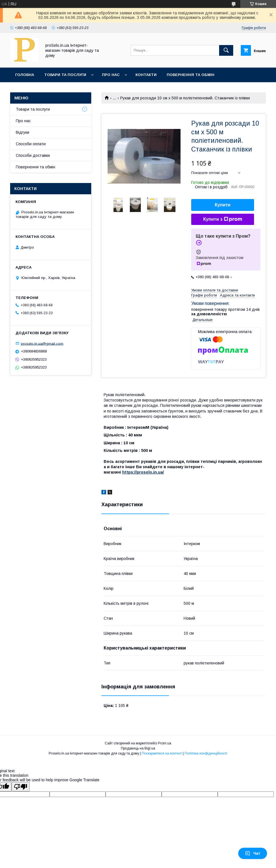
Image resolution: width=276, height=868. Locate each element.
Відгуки (23, 132)
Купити (223, 205)
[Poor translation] (21, 787)
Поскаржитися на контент (162, 753)
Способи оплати (31, 144)
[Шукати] (226, 50)
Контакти (146, 75)
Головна (25, 75)
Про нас (111, 75)
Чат (253, 853)
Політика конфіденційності (206, 753)
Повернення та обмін (191, 75)
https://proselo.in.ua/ (143, 472)
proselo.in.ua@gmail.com (42, 343)
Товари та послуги (65, 75)
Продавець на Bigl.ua (138, 748)
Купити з (222, 219)
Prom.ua (165, 743)
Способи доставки (33, 155)
